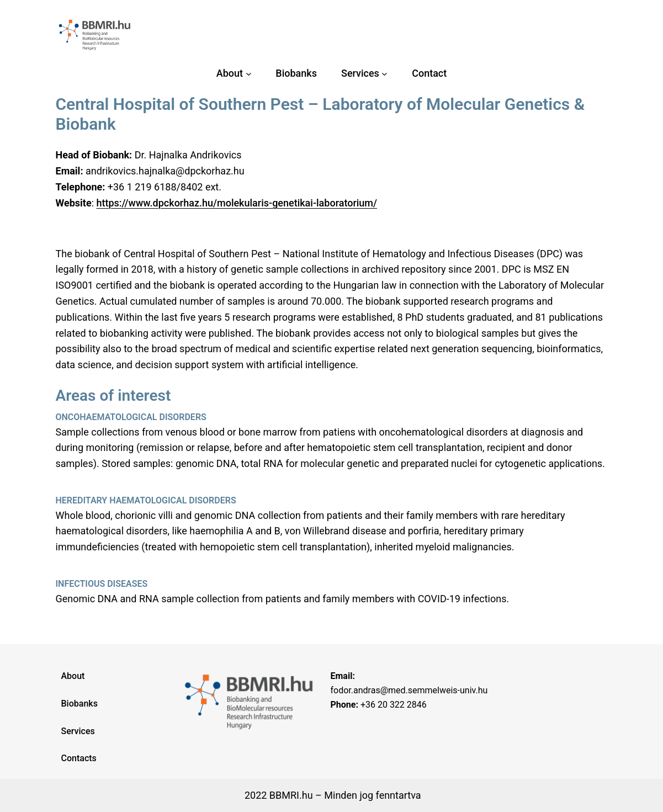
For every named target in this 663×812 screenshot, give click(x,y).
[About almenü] (249, 74)
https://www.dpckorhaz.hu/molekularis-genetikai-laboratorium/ (237, 203)
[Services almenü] (384, 74)
